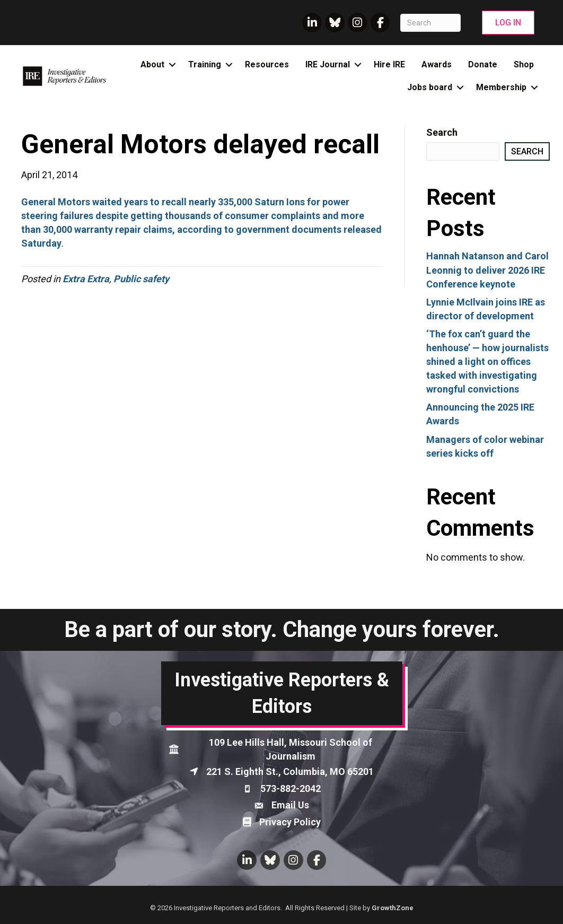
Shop (524, 64)
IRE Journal (328, 64)
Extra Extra (86, 279)
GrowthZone (393, 908)
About (152, 64)
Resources (267, 64)
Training (205, 64)
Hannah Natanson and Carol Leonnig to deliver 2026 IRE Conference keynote (487, 270)
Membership (501, 87)
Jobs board (430, 87)
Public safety (141, 279)
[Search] (430, 23)
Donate (483, 64)
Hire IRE (389, 64)
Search (442, 132)
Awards (437, 64)
